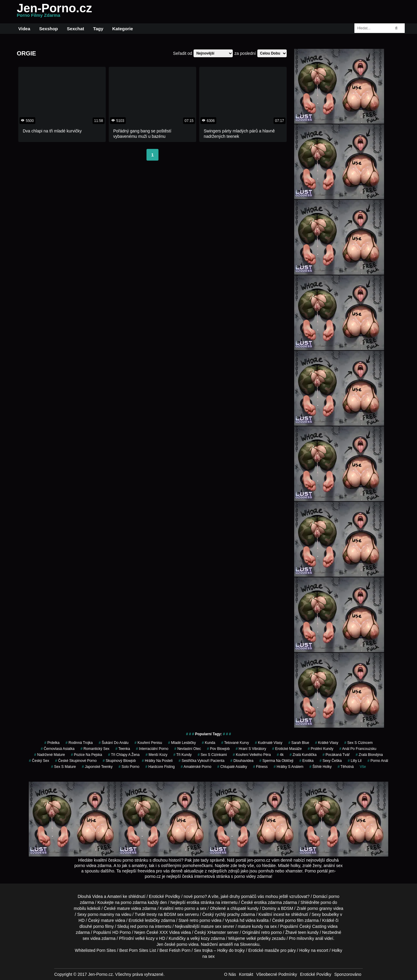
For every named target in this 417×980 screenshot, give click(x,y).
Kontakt (246, 974)
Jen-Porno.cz (54, 12)
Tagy (98, 29)
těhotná (346, 767)
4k (280, 755)
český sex (39, 761)
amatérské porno (196, 767)
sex (86, 938)
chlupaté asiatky (232, 767)
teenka (123, 749)
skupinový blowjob (119, 761)
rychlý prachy (227, 914)
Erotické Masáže (287, 749)
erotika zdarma (268, 902)
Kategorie (123, 29)
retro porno (185, 908)
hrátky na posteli (157, 761)
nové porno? (195, 896)
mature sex (211, 926)
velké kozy (145, 938)
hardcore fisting (160, 767)
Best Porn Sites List (138, 950)
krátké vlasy (327, 743)
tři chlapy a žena (124, 755)
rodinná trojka (79, 743)
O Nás (230, 974)
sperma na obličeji (276, 761)
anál (319, 938)
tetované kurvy (235, 743)
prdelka (52, 743)
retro (266, 932)
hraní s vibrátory (251, 749)
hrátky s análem (288, 767)
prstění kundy (320, 749)
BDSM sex (174, 914)
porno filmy (103, 926)
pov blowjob (218, 749)
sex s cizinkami (212, 755)
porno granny (320, 908)
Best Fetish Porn (175, 950)
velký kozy (200, 938)
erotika (306, 761)
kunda (209, 743)
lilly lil (355, 761)
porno (334, 896)
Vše (363, 767)
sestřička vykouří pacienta (201, 761)
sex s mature (64, 767)
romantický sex (95, 749)
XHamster (217, 932)
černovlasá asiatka (58, 749)
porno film (294, 920)
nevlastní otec (188, 749)
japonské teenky (97, 767)
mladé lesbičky (182, 743)
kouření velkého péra (252, 755)
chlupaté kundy (244, 908)
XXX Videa (169, 932)
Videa (24, 29)
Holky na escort (314, 950)
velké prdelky (259, 938)
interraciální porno (152, 749)
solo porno (129, 767)
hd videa (248, 920)
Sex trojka (203, 950)
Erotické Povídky (164, 896)
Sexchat (75, 29)
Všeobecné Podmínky (277, 974)
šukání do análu (114, 743)
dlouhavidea (242, 761)
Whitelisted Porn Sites (95, 950)
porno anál (378, 761)
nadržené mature (50, 755)
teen (302, 932)
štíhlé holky (321, 767)
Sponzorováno (348, 974)
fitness (260, 767)
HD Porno (121, 932)
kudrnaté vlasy (269, 743)
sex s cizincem (358, 743)
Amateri (114, 896)
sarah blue (299, 743)
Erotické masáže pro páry (272, 950)
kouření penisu (148, 743)
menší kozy (157, 755)
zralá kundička (303, 755)
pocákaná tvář (336, 755)
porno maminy (101, 914)
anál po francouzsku (358, 749)
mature (123, 908)
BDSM (287, 908)
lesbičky (152, 920)
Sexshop (49, 29)
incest (279, 914)
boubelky (330, 914)
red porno (139, 926)
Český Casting (313, 926)
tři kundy (183, 755)
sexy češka (331, 761)
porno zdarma (134, 902)
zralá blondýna (369, 755)
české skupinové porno (76, 761)
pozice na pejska (87, 755)
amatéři (226, 944)
